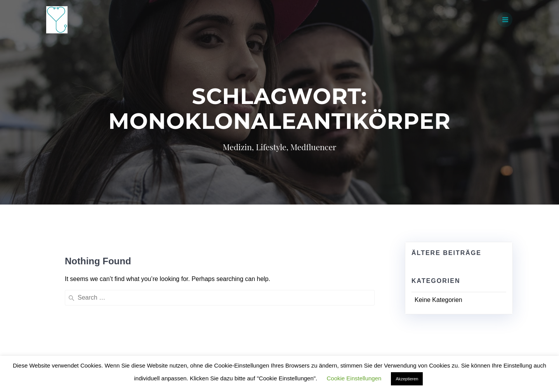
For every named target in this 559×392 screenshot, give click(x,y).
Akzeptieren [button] (407, 379)
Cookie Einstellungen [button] (354, 378)
